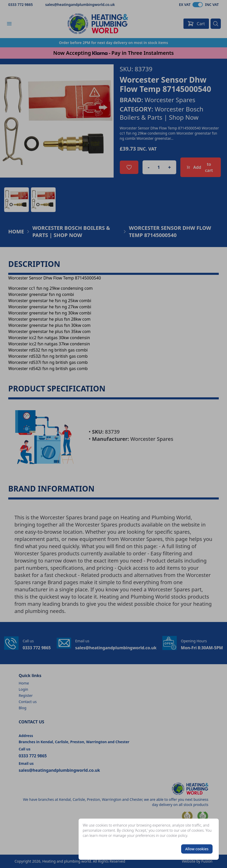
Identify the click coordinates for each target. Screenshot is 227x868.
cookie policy (177, 835)
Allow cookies (197, 849)
